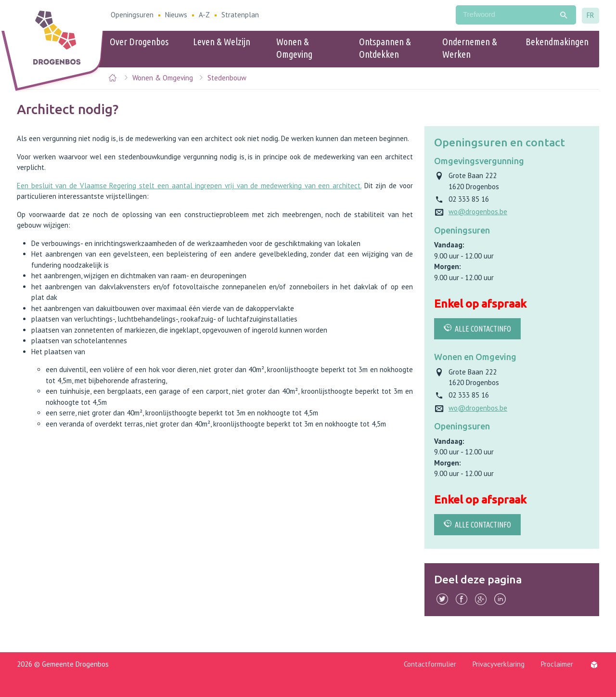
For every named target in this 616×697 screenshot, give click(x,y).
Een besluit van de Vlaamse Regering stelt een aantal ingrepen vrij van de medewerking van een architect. (189, 186)
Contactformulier (430, 664)
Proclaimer (557, 664)
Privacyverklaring (499, 664)
